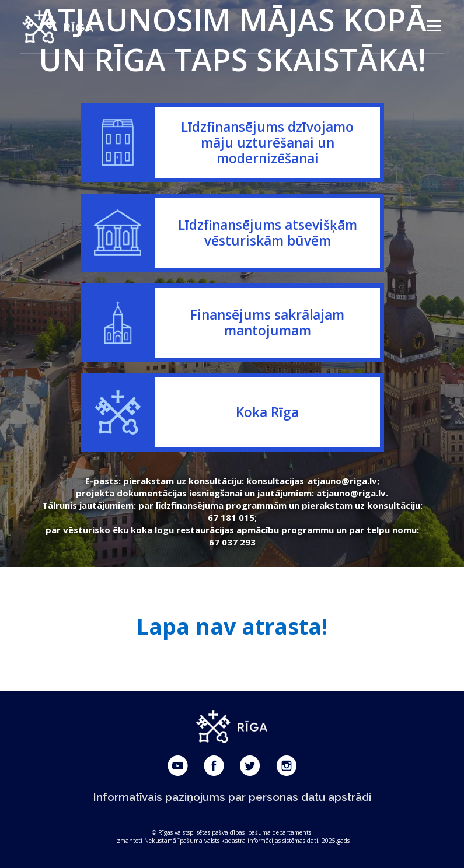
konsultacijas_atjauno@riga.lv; (313, 481)
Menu (433, 26)
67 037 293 (232, 542)
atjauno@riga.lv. (352, 493)
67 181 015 (231, 517)
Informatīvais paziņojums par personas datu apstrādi (232, 797)
